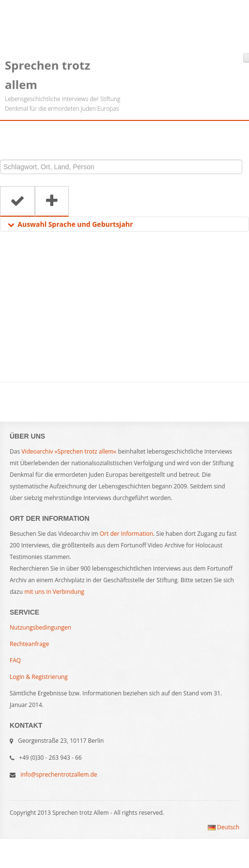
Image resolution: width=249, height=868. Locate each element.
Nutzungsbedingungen (40, 627)
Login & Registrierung (39, 677)
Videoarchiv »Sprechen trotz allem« (69, 451)
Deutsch (224, 827)
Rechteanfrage (29, 644)
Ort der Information (126, 534)
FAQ (15, 660)
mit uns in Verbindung (54, 592)
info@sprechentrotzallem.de (59, 774)
